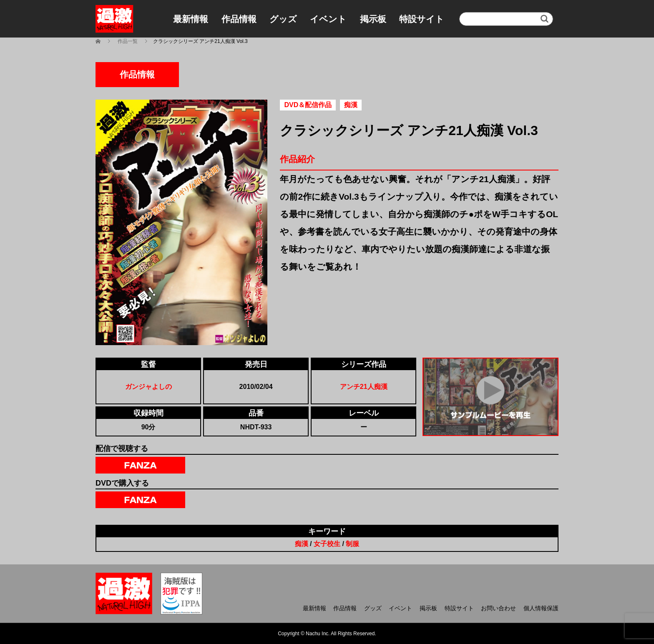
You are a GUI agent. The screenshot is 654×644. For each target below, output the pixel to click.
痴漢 (302, 544)
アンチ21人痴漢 (364, 387)
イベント (328, 19)
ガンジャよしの (148, 387)
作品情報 (239, 19)
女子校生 (327, 544)
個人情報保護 (541, 608)
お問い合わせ (498, 608)
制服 (352, 544)
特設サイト (422, 19)
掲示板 (373, 19)
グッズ (283, 19)
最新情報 (191, 19)
